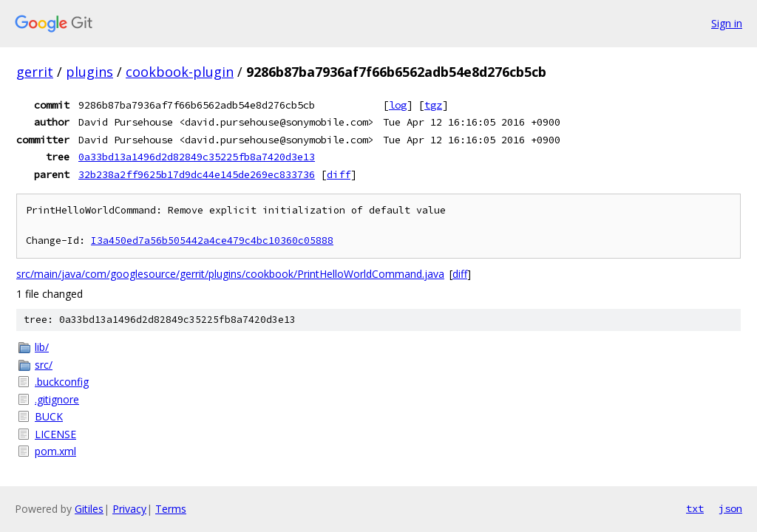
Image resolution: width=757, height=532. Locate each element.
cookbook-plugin (180, 72)
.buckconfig (62, 382)
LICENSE (55, 434)
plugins (89, 72)
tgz (433, 105)
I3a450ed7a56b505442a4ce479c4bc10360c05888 (212, 241)
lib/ (42, 347)
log (398, 105)
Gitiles (89, 509)
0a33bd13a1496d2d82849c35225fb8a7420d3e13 (197, 157)
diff (339, 174)
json (730, 508)
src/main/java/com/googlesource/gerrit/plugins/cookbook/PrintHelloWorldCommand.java (230, 274)
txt (695, 508)
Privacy (129, 509)
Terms (171, 509)
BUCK (49, 416)
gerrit (35, 72)
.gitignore (57, 399)
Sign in (727, 23)
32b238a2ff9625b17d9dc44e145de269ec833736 (197, 174)
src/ (44, 365)
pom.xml (55, 451)
